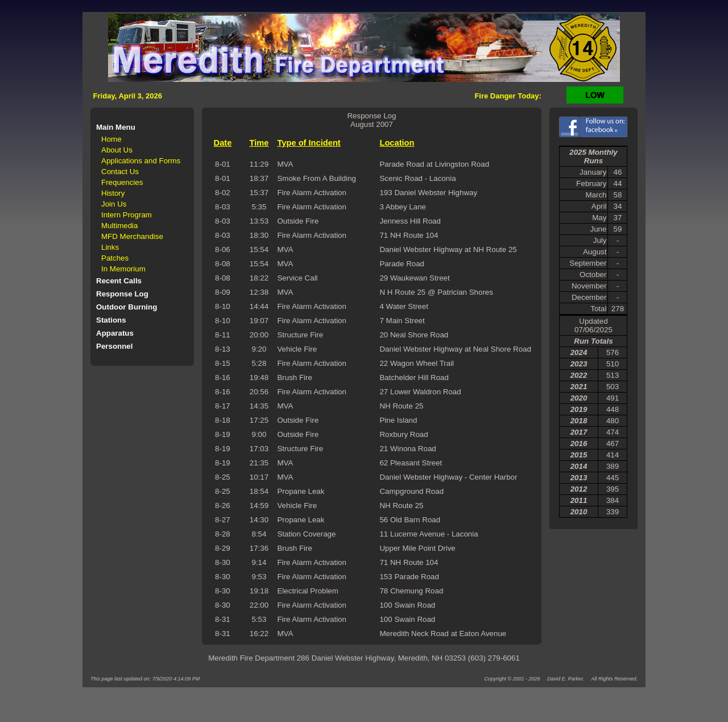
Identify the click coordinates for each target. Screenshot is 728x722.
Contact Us (120, 172)
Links (110, 247)
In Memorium (123, 269)
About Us (117, 150)
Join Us (114, 204)
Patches (115, 258)
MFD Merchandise (132, 236)
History (113, 193)
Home (111, 139)
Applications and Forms (141, 161)
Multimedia (119, 226)
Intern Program (127, 215)
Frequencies (122, 182)
